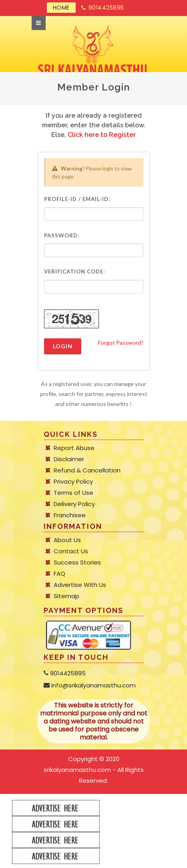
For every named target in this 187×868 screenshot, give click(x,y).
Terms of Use (73, 493)
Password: (62, 235)
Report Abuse (74, 448)
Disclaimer (69, 459)
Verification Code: (74, 271)
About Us (67, 540)
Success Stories (77, 563)
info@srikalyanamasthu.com (90, 685)
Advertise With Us (80, 585)
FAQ (59, 574)
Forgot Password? (121, 343)
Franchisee (70, 515)
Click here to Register (102, 135)
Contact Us (71, 551)
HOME (61, 8)
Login (63, 346)
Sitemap (66, 596)
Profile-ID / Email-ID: (77, 199)
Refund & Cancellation (87, 470)
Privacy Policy (73, 482)
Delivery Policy (74, 504)
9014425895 (103, 8)
